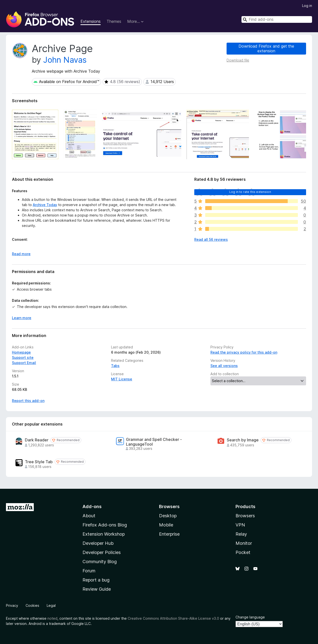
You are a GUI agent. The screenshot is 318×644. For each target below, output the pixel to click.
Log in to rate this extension (250, 192)
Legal (51, 605)
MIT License (122, 379)
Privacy (12, 605)
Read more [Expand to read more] (21, 254)
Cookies (32, 605)
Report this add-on (28, 401)
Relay (241, 534)
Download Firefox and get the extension (266, 48)
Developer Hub (98, 543)
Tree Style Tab (39, 462)
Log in (307, 6)
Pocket (243, 552)
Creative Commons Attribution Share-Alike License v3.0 (173, 618)
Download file (238, 60)
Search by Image (243, 440)
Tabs (115, 366)
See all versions (224, 366)
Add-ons (92, 506)
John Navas (65, 60)
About (89, 516)
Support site (23, 357)
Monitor (244, 543)
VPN (240, 525)
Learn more (22, 318)
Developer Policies (102, 552)
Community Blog (100, 562)
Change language (250, 617)
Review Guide (97, 589)
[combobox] (277, 19)
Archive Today (45, 205)
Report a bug (96, 580)
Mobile (166, 525)
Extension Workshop (104, 534)
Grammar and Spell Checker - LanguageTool (154, 442)
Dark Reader (37, 440)
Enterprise (169, 534)
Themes (114, 21)
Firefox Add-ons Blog (105, 525)
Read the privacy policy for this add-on (244, 352)
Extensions (91, 21)
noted (52, 618)
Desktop (168, 516)
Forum (89, 571)
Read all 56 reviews (211, 239)
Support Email (24, 363)
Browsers (245, 516)
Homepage (21, 352)
